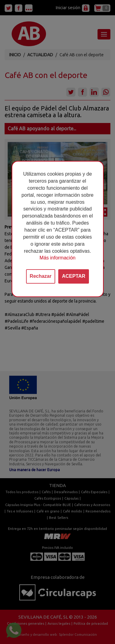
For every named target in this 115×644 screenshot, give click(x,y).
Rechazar (41, 276)
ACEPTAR (74, 276)
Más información (57, 258)
